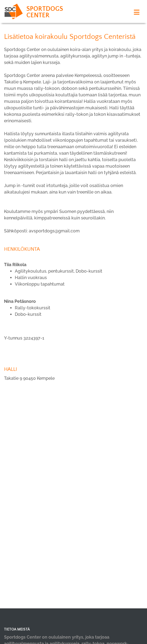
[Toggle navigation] (137, 12)
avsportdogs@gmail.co (52, 231)
